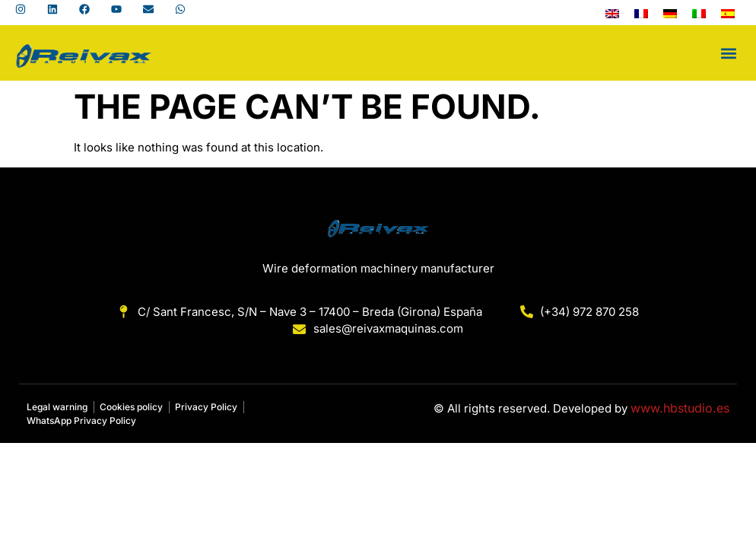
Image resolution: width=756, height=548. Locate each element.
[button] (728, 53)
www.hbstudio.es (680, 408)
